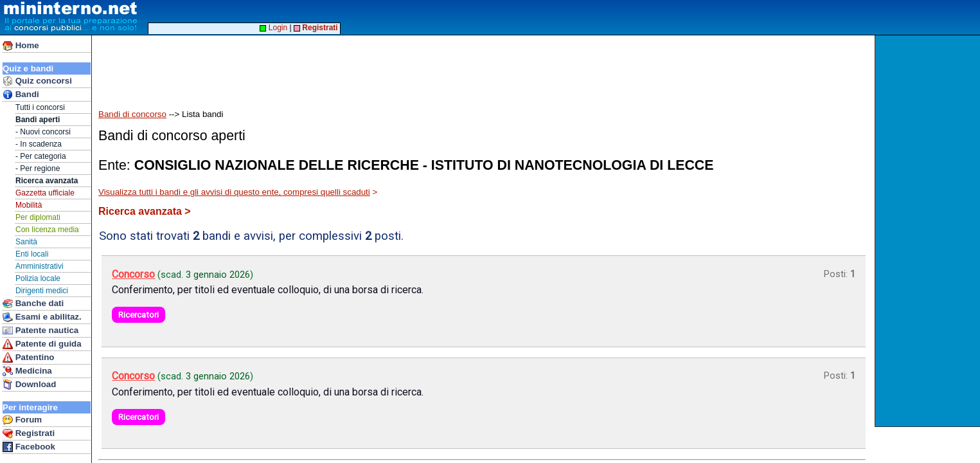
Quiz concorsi (37, 81)
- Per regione (38, 168)
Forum (22, 420)
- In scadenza (39, 144)
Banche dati (33, 304)
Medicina (27, 371)
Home (21, 46)
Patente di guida (42, 344)
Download (29, 385)
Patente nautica (40, 331)
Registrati (29, 433)
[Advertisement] (929, 231)
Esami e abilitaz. (42, 317)
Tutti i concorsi (40, 107)
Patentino (28, 358)
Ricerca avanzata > (145, 211)
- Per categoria (41, 156)
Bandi (21, 95)
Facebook (29, 447)
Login (273, 28)
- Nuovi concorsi (43, 132)
